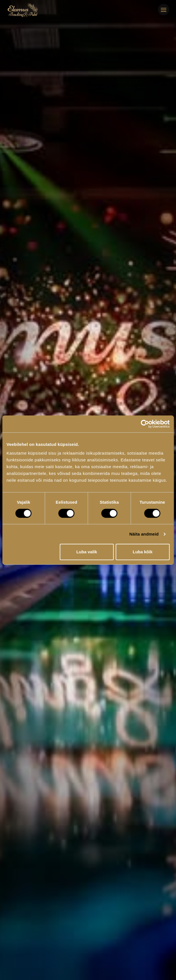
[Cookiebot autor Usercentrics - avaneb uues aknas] (145, 424)
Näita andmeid (144, 534)
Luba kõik (143, 552)
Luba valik (87, 552)
